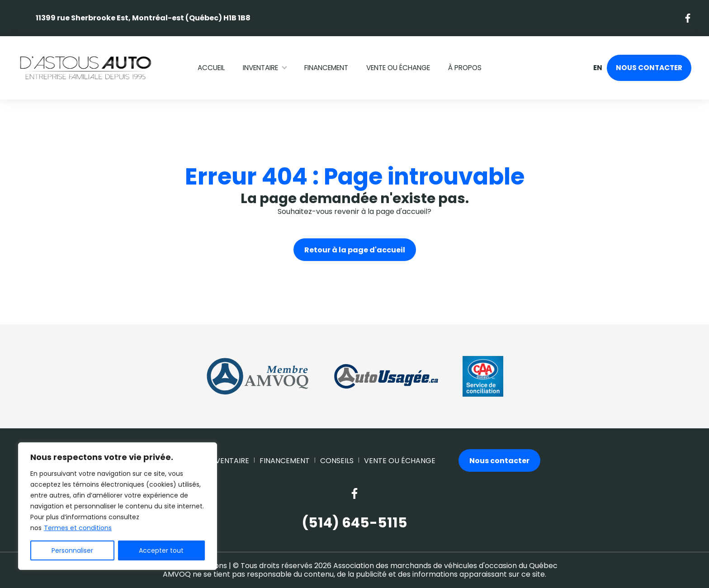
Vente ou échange (398, 68)
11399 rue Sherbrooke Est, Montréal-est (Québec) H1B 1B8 (143, 18)
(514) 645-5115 (354, 523)
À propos (465, 68)
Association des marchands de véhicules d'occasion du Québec (445, 566)
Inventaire (260, 68)
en (597, 68)
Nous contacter (649, 68)
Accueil (211, 68)
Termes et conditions (78, 528)
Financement (326, 68)
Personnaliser (72, 550)
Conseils (337, 461)
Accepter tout (161, 550)
